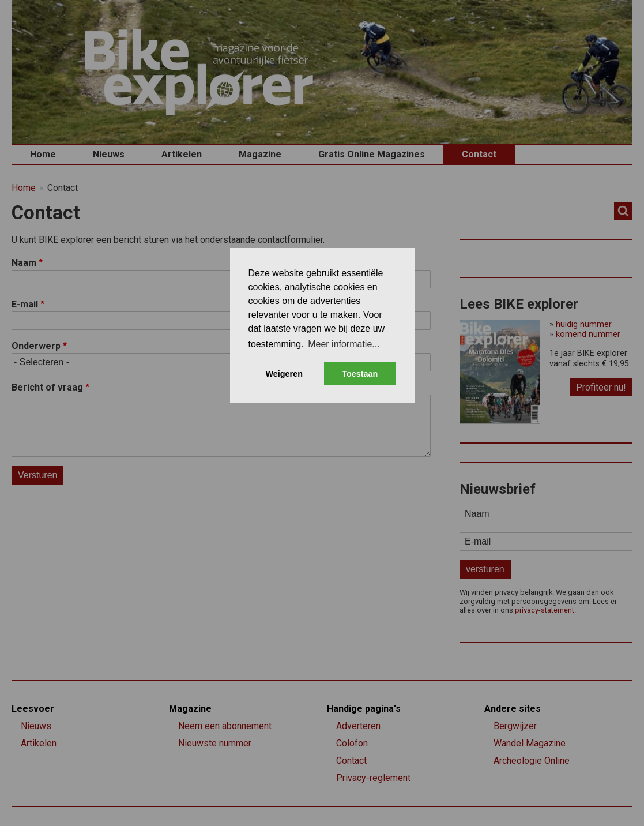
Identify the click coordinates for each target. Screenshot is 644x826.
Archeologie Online (532, 761)
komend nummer (588, 334)
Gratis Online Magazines (372, 154)
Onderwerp (36, 346)
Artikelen (182, 154)
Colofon (352, 743)
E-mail (25, 304)
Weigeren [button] (284, 374)
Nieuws (109, 154)
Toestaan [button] (360, 374)
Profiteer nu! (601, 387)
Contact (479, 154)
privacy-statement (545, 610)
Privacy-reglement (373, 778)
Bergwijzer (515, 726)
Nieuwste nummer (215, 743)
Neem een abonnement (225, 726)
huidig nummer (584, 324)
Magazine (260, 154)
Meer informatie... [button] (344, 344)
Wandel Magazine (530, 743)
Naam (24, 263)
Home (43, 154)
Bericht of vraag (47, 387)
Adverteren (358, 726)
